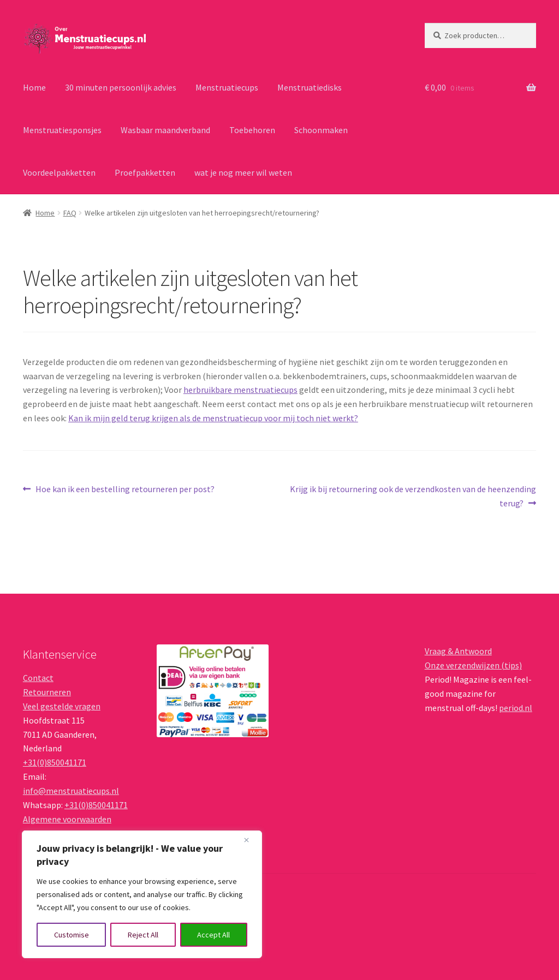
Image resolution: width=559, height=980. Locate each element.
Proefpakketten (145, 172)
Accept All (213, 935)
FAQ (70, 213)
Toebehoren (252, 130)
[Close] (251, 840)
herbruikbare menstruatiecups (240, 390)
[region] (142, 894)
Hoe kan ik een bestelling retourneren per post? (125, 489)
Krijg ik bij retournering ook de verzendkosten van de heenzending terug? (413, 495)
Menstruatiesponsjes (62, 130)
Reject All (143, 935)
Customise (72, 935)
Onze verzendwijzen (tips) (473, 665)
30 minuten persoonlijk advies (121, 87)
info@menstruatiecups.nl (71, 791)
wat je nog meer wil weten (243, 172)
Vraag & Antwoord (458, 651)
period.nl (516, 708)
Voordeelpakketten (59, 172)
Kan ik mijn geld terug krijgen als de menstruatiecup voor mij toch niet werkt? (213, 418)
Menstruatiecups (227, 87)
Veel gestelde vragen (62, 706)
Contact (38, 678)
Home (34, 87)
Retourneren (47, 692)
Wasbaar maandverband (165, 130)
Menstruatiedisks (310, 87)
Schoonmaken (321, 130)
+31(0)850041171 (55, 762)
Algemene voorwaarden (67, 819)
